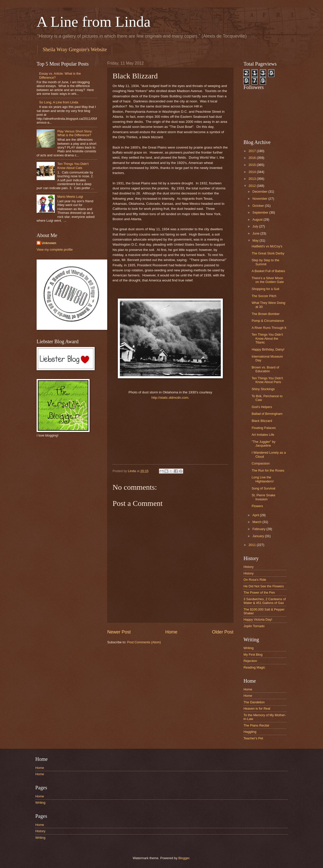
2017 (253, 151)
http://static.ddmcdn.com (170, 398)
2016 (253, 158)
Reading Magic (254, 667)
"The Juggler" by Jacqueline (263, 444)
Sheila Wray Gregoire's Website (75, 49)
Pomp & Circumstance (268, 321)
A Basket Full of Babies (268, 271)
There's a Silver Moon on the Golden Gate (268, 280)
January (259, 536)
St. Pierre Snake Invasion (263, 497)
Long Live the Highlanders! (263, 479)
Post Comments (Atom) (144, 642)
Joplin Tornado (254, 626)
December (260, 192)
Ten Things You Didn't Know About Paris (267, 380)
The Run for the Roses (268, 470)
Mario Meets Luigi (70, 197)
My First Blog (253, 655)
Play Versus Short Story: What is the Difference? (75, 133)
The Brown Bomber (266, 314)
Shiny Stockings (263, 389)
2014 (253, 172)
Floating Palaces (264, 428)
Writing (249, 648)
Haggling (250, 732)
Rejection (250, 661)
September (261, 212)
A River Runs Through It (269, 328)
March (257, 522)
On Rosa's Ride (255, 580)
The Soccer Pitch (264, 296)
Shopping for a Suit (265, 289)
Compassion (261, 463)
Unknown (49, 243)
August (258, 220)
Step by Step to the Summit (265, 262)
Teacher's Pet (253, 738)
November (260, 199)
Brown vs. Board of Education (265, 369)
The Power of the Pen (259, 592)
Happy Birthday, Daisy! (268, 349)
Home (171, 632)
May (256, 240)
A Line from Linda (94, 22)
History (249, 567)
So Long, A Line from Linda (59, 102)
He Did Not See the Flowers (264, 586)
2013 (253, 179)
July (256, 226)
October (259, 206)
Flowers (257, 506)
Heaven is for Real (257, 708)
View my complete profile (55, 250)
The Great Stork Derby (268, 253)
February (259, 529)
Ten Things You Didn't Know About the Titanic (267, 338)
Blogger (184, 858)
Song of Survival (263, 488)
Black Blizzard (262, 421)
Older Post (223, 632)
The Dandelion (254, 702)
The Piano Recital (256, 725)
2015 (253, 165)
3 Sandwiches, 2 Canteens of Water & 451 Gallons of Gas (265, 601)
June (256, 233)
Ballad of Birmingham (267, 414)
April (256, 515)
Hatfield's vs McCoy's (267, 246)
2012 (253, 186)
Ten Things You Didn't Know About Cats (73, 166)
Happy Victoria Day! (258, 619)
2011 (253, 545)
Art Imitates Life (263, 435)
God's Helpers (262, 407)
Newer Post (119, 632)
